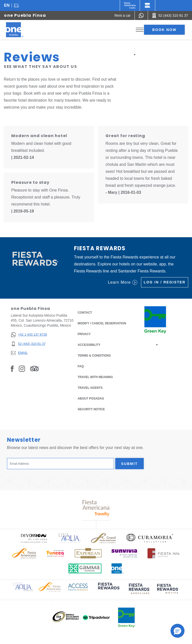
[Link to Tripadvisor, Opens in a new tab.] (34, 369)
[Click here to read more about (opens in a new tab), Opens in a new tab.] (108, 590)
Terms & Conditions (94, 355)
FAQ (81, 366)
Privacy (84, 334)
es (16, 5)
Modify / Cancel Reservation (102, 323)
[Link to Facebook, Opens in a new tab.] (12, 369)
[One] (147, 5)
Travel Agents (90, 388)
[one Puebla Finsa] (20, 30)
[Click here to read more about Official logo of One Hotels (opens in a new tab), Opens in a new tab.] (117, 568)
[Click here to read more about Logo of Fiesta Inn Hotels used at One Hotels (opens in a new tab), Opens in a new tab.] (164, 553)
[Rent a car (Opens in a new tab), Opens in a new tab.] (123, 15)
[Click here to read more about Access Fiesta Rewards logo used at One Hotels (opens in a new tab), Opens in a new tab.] (78, 587)
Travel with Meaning (95, 377)
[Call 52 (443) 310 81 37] (170, 15)
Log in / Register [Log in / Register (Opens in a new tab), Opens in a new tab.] (165, 282)
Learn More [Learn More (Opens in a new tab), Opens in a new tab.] (122, 282)
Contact (85, 313)
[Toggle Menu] (140, 30)
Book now (164, 30)
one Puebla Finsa (25, 15)
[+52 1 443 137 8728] (29, 335)
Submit (129, 464)
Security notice (91, 409)
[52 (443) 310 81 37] (29, 344)
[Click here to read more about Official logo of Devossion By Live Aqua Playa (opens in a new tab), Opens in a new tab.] (34, 538)
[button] (177, 631)
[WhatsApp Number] (141, 15)
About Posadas (91, 399)
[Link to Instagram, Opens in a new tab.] (22, 369)
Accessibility (89, 345)
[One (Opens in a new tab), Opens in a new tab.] (130, 5)
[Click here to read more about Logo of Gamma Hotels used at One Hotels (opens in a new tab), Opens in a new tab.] (85, 568)
